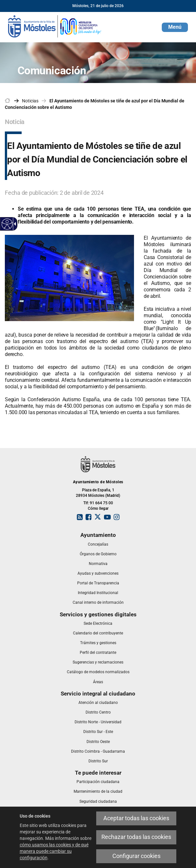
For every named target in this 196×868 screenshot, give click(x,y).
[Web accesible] (7, 224)
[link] (55, 26)
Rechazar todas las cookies (136, 837)
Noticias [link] (30, 101)
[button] (175, 27)
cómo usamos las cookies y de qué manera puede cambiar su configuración (54, 851)
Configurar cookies (136, 856)
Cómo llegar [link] (98, 508)
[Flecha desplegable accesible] (14, 224)
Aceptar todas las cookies (136, 818)
